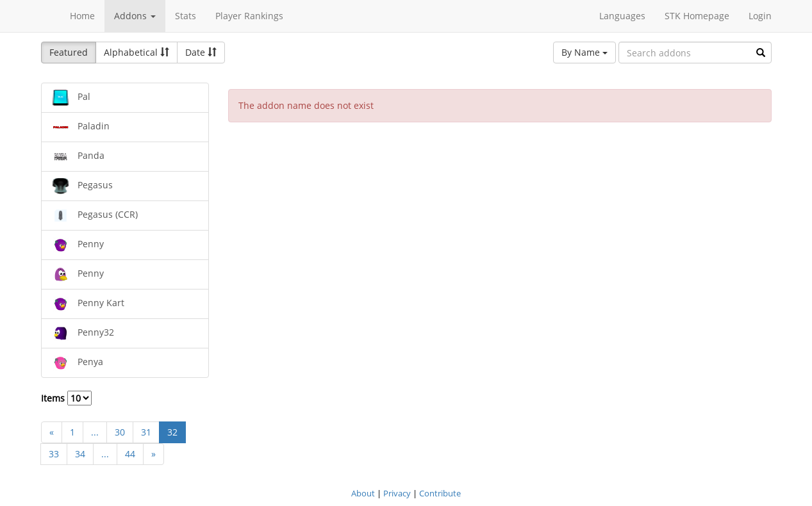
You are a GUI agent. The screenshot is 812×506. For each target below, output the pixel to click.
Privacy (397, 493)
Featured (69, 52)
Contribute (440, 493)
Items (66, 398)
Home (82, 16)
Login (760, 16)
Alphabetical (137, 52)
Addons (135, 16)
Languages (622, 16)
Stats (186, 16)
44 (130, 454)
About (363, 493)
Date (201, 52)
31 (146, 432)
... (95, 432)
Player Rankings (249, 16)
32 (172, 432)
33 (54, 454)
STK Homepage (697, 16)
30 (120, 432)
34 (80, 454)
